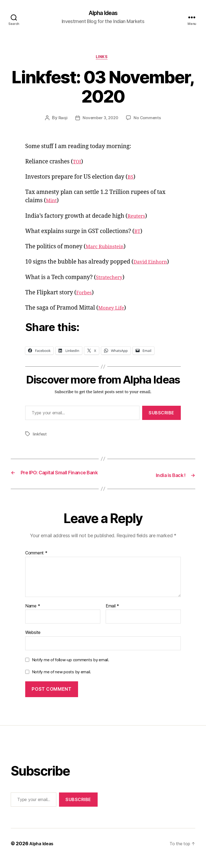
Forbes (85, 295)
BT (138, 234)
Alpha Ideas (103, 13)
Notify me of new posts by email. (61, 681)
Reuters (138, 218)
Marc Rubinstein (108, 249)
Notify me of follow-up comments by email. (71, 669)
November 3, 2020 (100, 120)
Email (112, 615)
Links (103, 59)
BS (131, 179)
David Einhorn (153, 264)
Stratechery (111, 279)
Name (33, 615)
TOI (78, 164)
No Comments (149, 120)
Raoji (61, 120)
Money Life (113, 310)
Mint (52, 203)
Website (33, 642)
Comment (36, 562)
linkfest (40, 436)
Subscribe (161, 415)
